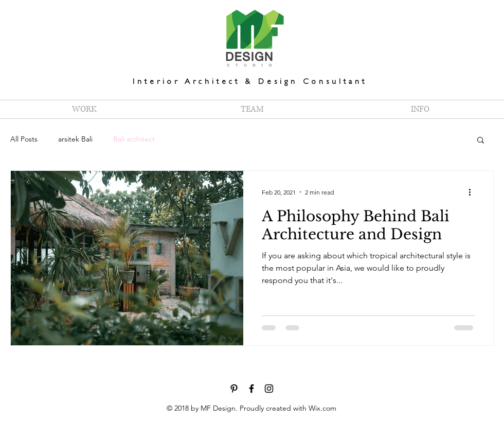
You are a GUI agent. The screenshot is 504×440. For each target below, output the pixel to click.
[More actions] (473, 192)
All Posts (24, 139)
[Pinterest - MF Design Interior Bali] (234, 389)
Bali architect (134, 139)
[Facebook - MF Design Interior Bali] (251, 389)
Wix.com (322, 408)
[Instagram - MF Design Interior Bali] (269, 389)
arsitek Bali (75, 139)
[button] (481, 141)
